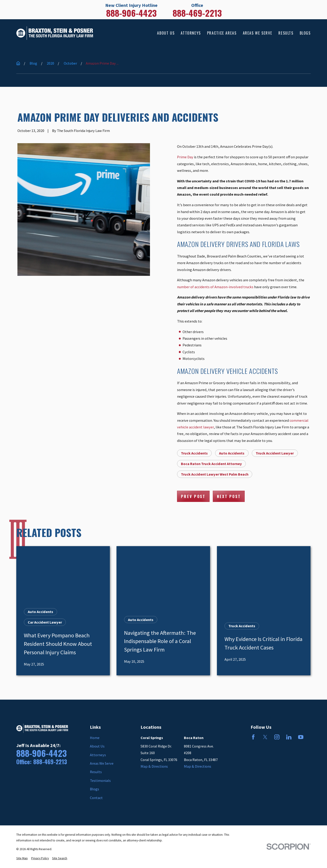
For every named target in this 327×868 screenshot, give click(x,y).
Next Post (229, 496)
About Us (97, 746)
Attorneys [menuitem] (191, 33)
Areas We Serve (102, 763)
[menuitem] (22, 858)
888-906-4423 (131, 13)
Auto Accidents (232, 453)
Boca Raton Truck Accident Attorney (211, 464)
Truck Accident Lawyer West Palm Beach (215, 474)
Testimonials (100, 780)
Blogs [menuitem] (305, 33)
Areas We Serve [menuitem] (258, 33)
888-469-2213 (197, 13)
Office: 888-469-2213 (42, 762)
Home (95, 738)
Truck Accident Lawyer (275, 453)
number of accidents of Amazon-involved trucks (215, 287)
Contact (96, 798)
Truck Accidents (194, 453)
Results (96, 772)
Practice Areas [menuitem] (222, 33)
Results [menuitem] (286, 33)
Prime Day (185, 157)
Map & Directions (154, 766)
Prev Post (193, 496)
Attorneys (98, 755)
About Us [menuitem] (166, 33)
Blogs (94, 789)
